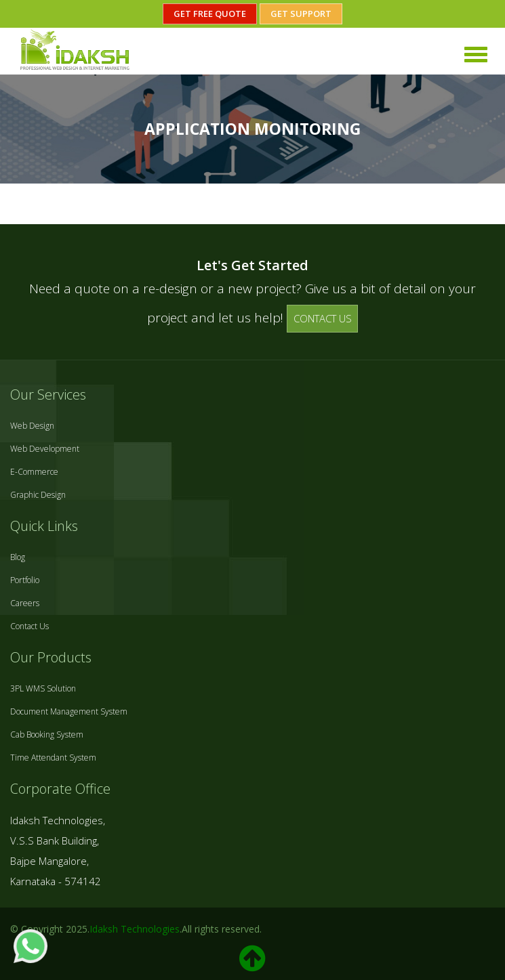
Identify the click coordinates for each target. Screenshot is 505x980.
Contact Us (29, 626)
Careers (25, 603)
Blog (18, 557)
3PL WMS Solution (43, 688)
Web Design (32, 426)
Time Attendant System (53, 758)
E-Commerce (34, 472)
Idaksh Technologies (135, 929)
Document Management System (69, 711)
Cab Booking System (47, 734)
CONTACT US (323, 318)
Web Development (45, 449)
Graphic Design (38, 495)
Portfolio (25, 580)
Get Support (301, 14)
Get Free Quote (210, 14)
